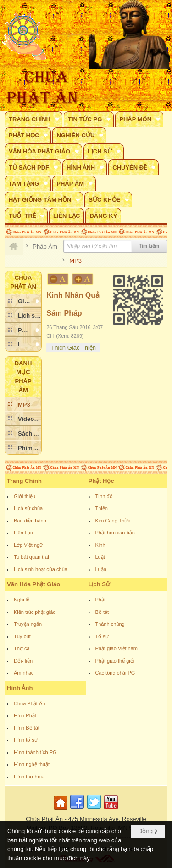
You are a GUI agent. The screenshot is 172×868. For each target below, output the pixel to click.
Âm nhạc (24, 673)
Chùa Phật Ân (29, 703)
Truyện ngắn (28, 624)
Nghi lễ (22, 600)
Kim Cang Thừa (113, 521)
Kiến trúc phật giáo (35, 612)
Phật (101, 600)
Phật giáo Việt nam (117, 648)
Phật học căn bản (115, 533)
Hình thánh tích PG (35, 752)
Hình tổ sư (26, 740)
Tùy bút (22, 636)
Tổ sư (102, 636)
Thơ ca (22, 648)
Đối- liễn (23, 661)
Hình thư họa (29, 777)
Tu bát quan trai (31, 557)
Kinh (100, 545)
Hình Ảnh (20, 688)
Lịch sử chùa (28, 508)
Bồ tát (102, 612)
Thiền (102, 508)
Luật (100, 557)
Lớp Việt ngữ (28, 545)
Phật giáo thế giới (115, 661)
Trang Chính (24, 481)
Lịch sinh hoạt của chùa (41, 569)
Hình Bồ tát (27, 728)
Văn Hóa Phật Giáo (33, 584)
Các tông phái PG (115, 673)
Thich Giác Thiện (73, 348)
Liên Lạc (23, 533)
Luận (101, 569)
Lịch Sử (99, 584)
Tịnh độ (104, 496)
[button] (33, 119)
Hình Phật (25, 715)
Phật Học (101, 481)
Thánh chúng (110, 624)
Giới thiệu (25, 496)
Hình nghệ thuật (32, 764)
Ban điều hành (30, 521)
